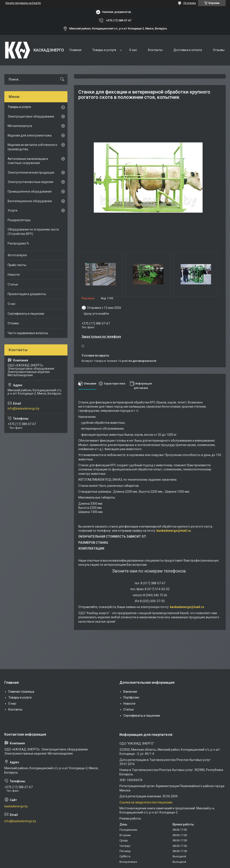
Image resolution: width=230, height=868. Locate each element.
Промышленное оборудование (30, 191)
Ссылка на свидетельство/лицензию (146, 802)
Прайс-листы (17, 265)
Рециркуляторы (19, 220)
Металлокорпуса (20, 126)
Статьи (13, 284)
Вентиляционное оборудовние (30, 201)
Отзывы (219, 50)
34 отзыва (190, 3)
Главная (75, 50)
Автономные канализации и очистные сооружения (28, 161)
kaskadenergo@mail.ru (174, 531)
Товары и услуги (104, 50)
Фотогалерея (17, 255)
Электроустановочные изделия (30, 182)
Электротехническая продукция (31, 173)
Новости (14, 275)
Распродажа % (18, 243)
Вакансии (130, 692)
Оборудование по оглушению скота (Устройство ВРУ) (33, 232)
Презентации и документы (27, 294)
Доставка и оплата (188, 50)
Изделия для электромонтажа (30, 135)
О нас (133, 50)
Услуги (13, 210)
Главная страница (21, 692)
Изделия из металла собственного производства (33, 147)
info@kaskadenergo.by (24, 408)
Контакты (155, 50)
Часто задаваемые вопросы (28, 333)
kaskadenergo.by (16, 806)
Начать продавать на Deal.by (23, 3)
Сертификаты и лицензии (26, 314)
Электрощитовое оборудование (31, 116)
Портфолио (131, 697)
